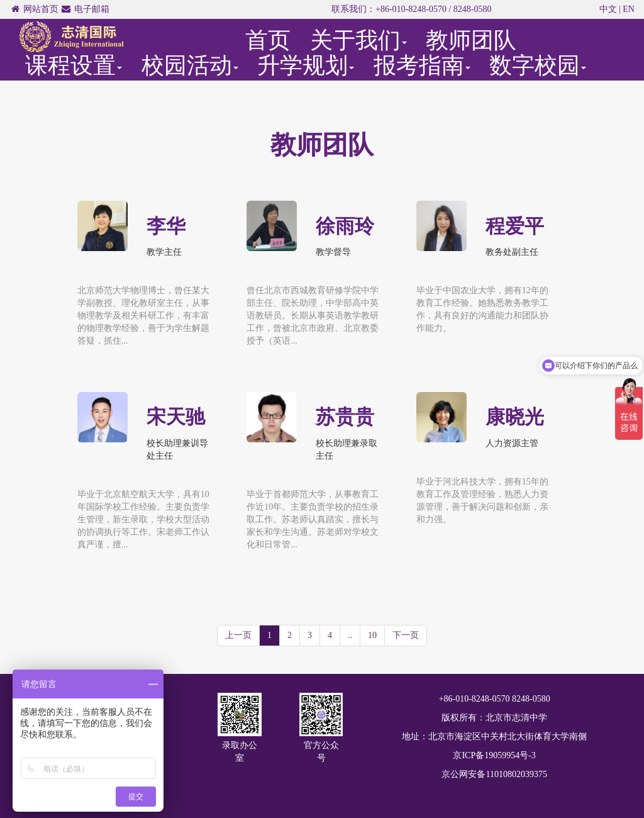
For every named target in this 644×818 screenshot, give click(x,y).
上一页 (238, 635)
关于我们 (358, 40)
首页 (268, 40)
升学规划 (306, 65)
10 (372, 635)
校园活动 (190, 65)
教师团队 (471, 40)
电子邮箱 (92, 9)
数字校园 (538, 65)
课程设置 (74, 65)
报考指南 (422, 65)
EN (629, 9)
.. (350, 635)
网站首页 (41, 9)
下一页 (406, 635)
